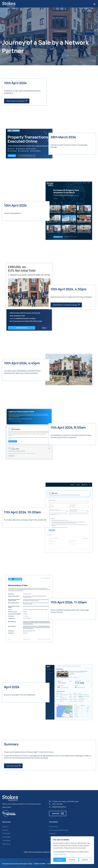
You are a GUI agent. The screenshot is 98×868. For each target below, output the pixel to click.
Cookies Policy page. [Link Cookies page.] (60, 855)
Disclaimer (52, 833)
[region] (72, 851)
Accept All (85, 860)
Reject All (72, 860)
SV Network (6, 833)
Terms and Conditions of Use (58, 829)
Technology (6, 839)
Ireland (50, 863)
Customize (60, 860)
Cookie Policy (53, 836)
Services (5, 829)
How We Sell (6, 836)
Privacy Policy (53, 826)
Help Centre (6, 843)
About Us (5, 826)
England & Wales (40, 863)
